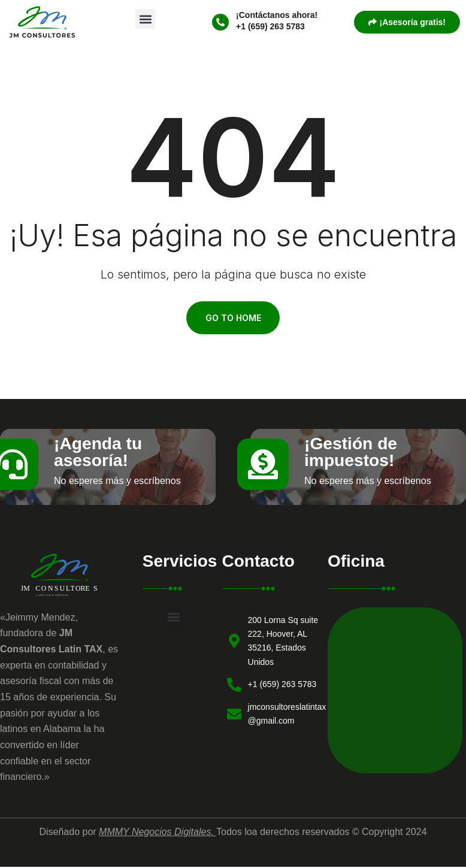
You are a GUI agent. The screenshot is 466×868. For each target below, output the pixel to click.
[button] (145, 19)
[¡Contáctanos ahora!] (220, 22)
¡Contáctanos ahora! (277, 15)
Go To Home (233, 319)
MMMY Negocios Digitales (155, 835)
